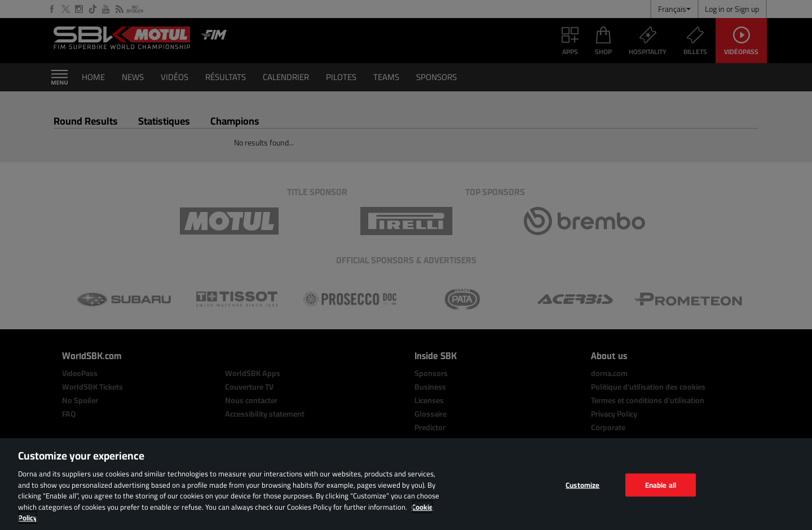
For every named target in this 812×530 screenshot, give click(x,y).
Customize (582, 484)
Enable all (661, 484)
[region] (406, 484)
